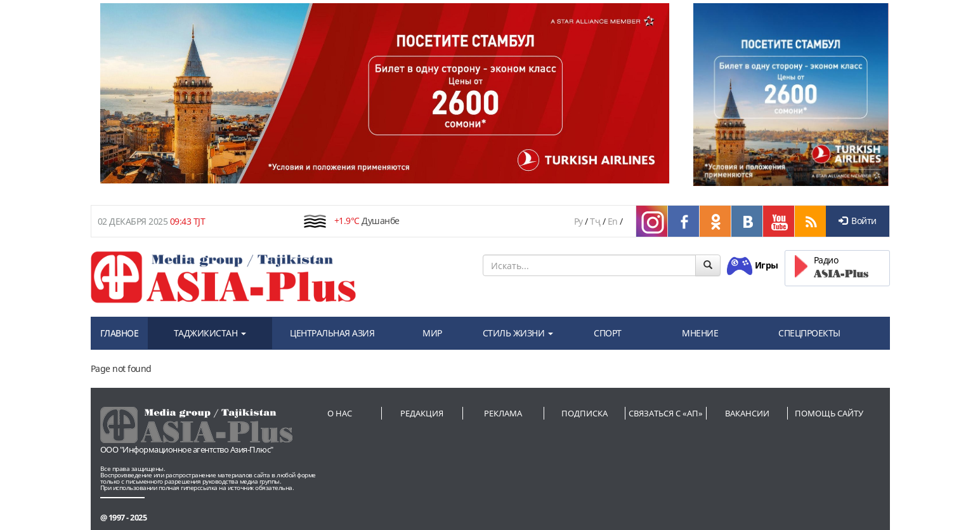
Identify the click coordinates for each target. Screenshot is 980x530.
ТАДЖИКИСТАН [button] (210, 333)
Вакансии (747, 413)
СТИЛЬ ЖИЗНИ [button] (518, 333)
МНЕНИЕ (700, 333)
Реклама (503, 413)
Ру (578, 221)
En (613, 221)
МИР (432, 333)
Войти (858, 221)
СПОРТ (608, 333)
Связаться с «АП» (666, 413)
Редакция (422, 413)
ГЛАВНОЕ (120, 333)
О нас (340, 413)
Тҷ (595, 221)
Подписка (585, 413)
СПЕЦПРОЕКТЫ (809, 333)
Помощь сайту (829, 413)
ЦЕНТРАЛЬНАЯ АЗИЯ (332, 333)
